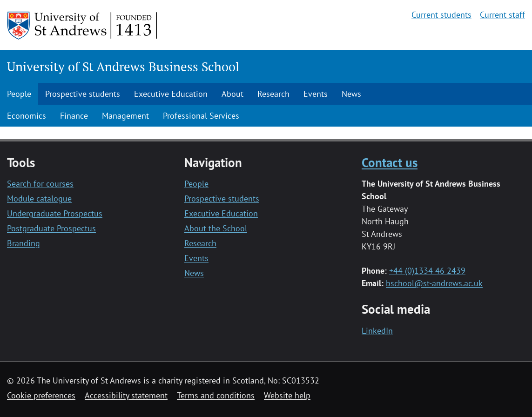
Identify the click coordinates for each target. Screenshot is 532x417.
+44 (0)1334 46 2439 (427, 271)
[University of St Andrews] (83, 26)
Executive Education (171, 94)
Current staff (502, 15)
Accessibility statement (126, 395)
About (232, 94)
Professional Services (201, 116)
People (19, 94)
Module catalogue (39, 198)
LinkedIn (377, 331)
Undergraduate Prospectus (55, 213)
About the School (216, 228)
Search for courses (40, 184)
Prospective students (83, 94)
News (351, 94)
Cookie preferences (41, 395)
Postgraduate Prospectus (51, 228)
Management (125, 116)
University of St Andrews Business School (123, 66)
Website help (287, 395)
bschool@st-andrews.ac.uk (434, 283)
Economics (27, 116)
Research (273, 94)
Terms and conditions (216, 395)
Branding (24, 243)
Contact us (390, 162)
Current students (441, 15)
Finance (74, 116)
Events (316, 94)
